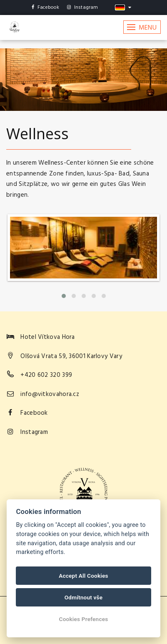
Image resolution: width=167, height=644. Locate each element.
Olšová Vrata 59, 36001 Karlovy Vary (71, 356)
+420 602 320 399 (46, 375)
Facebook (46, 8)
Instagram (83, 8)
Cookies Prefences (84, 619)
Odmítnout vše (84, 597)
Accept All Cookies (83, 576)
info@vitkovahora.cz (50, 394)
